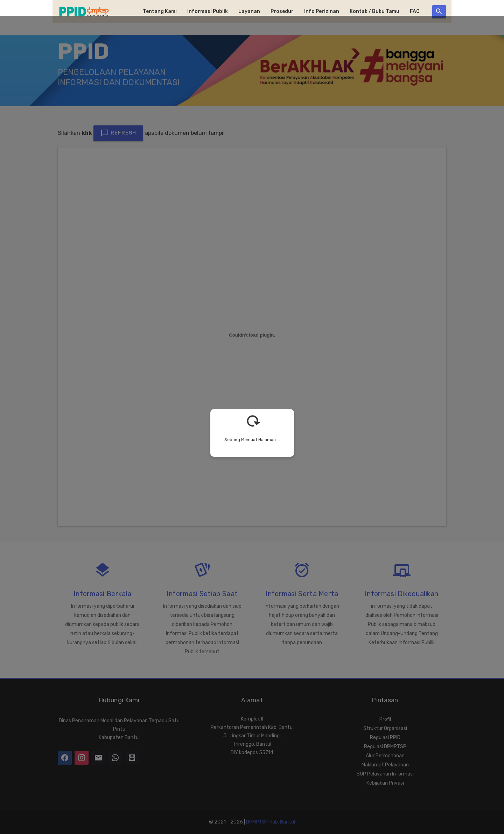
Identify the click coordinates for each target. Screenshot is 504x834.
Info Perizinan (322, 11)
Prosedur (282, 11)
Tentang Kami (160, 11)
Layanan (249, 11)
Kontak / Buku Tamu (374, 11)
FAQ (415, 11)
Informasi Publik (208, 11)
